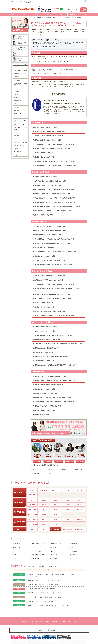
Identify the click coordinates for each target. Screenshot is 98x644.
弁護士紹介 (49, 455)
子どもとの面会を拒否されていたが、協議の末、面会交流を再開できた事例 (54, 198)
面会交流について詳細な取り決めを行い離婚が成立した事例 (50, 260)
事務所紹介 (24, 14)
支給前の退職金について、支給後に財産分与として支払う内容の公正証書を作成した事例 (58, 344)
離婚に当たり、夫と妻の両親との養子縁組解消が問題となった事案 (52, 149)
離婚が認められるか (20, 117)
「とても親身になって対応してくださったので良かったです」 (52, 591)
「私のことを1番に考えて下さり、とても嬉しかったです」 (51, 566)
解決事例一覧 (40, 555)
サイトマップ (50, 459)
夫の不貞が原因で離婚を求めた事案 (43, 153)
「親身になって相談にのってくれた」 (45, 587)
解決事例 (54, 536)
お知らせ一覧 (22, 555)
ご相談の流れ (37, 14)
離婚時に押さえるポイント (39, 529)
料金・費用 (64, 455)
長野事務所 (59, 6)
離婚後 (15, 540)
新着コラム (17, 139)
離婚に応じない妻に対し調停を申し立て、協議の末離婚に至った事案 (52, 211)
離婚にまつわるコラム (20, 136)
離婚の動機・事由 (56, 529)
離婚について (74, 529)
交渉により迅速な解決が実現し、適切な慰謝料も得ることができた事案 (53, 264)
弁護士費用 (49, 14)
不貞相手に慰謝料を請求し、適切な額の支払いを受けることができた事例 (53, 161)
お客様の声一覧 (75, 555)
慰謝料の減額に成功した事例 (41, 415)
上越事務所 (42, 6)
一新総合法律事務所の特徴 (20, 70)
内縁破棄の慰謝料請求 (19, 145)
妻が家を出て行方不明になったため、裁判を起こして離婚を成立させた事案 (54, 381)
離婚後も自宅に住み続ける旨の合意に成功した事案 (47, 140)
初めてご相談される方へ (20, 80)
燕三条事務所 (48, 6)
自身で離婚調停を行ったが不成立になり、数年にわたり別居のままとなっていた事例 (57, 207)
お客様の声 (61, 14)
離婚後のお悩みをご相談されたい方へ (20, 84)
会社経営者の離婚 (18, 152)
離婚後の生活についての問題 (20, 129)
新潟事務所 (32, 6)
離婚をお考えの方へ (80, 455)
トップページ (17, 67)
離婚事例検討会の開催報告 (20, 142)
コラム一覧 (58, 555)
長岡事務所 (37, 6)
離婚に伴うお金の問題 (20, 125)
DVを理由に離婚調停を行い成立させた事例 (45, 393)
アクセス (15, 544)
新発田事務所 (54, 6)
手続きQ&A (73, 536)
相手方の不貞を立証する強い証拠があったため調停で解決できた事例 (52, 398)
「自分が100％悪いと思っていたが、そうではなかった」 (51, 578)
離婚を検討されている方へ (20, 74)
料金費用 (73, 540)
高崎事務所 (70, 6)
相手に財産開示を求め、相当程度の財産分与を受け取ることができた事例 (53, 144)
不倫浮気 (54, 533)
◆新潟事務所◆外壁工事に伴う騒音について (47, 574)
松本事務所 (65, 6)
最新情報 (12, 14)
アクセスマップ (18, 101)
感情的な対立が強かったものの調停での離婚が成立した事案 (50, 181)
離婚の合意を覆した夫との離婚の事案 (44, 157)
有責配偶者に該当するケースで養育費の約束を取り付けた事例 (50, 357)
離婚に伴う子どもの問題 (20, 121)
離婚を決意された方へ (19, 77)
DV (14, 536)
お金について (17, 533)
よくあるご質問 (74, 14)
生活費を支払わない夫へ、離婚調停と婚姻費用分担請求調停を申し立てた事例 (55, 365)
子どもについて (36, 533)
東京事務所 (75, 6)
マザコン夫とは (36, 536)
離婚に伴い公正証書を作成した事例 (43, 215)
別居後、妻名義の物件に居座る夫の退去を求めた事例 (48, 385)
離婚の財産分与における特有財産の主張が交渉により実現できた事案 (52, 299)
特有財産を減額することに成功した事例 (44, 361)
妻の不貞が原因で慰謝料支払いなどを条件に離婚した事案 (49, 311)
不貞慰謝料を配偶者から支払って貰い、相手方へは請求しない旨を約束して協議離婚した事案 (58, 289)
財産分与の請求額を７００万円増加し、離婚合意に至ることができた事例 (53, 402)
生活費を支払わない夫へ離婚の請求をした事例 (46, 348)
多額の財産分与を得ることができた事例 (44, 256)
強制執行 (16, 149)
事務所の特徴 (17, 529)
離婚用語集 (17, 107)
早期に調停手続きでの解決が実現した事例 (45, 127)
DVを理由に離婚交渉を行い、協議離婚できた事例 (47, 406)
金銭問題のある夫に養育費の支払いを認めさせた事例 (48, 136)
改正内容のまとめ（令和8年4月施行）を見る (44, 47)
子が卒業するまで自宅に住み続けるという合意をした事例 (49, 132)
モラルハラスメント (76, 533)
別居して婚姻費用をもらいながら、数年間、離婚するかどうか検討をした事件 (55, 165)
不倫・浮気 (17, 133)
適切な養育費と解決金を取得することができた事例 (47, 340)
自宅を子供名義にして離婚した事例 (43, 352)
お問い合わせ (86, 14)
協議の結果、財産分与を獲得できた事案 (44, 410)
